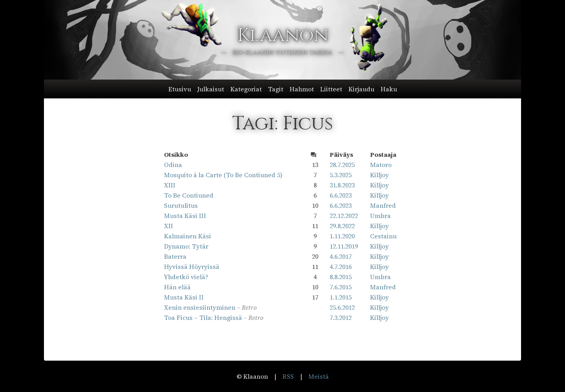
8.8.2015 (341, 277)
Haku (389, 89)
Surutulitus (181, 205)
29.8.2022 (342, 226)
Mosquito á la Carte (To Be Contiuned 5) (223, 175)
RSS (288, 376)
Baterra (175, 256)
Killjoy (379, 175)
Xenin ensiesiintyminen (200, 307)
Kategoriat (246, 89)
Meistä (319, 376)
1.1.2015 (341, 297)
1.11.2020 (342, 236)
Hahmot (302, 89)
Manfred (383, 205)
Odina (173, 165)
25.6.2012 (342, 307)
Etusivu (180, 89)
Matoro (381, 165)
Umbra (380, 216)
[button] (283, 89)
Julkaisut (211, 89)
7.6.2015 (341, 287)
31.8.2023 (342, 185)
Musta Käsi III (185, 216)
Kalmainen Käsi (188, 236)
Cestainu (383, 236)
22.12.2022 (344, 216)
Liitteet (331, 89)
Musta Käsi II (184, 297)
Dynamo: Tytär (186, 246)
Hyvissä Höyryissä (192, 267)
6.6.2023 (341, 195)
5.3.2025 (341, 175)
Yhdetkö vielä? (186, 277)
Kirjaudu (361, 89)
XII (169, 226)
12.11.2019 (344, 246)
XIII (170, 185)
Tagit (276, 89)
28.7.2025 (342, 165)
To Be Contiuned (189, 195)
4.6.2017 (341, 256)
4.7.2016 (341, 267)
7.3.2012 (341, 318)
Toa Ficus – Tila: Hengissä (203, 318)
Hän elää (177, 287)
